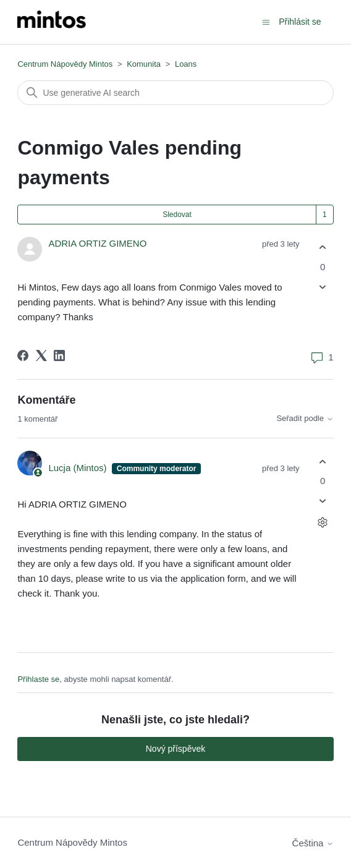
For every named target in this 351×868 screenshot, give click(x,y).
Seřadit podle (305, 419)
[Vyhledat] (175, 93)
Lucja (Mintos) (78, 468)
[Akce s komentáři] (323, 523)
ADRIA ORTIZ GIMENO (97, 243)
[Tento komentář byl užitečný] (323, 462)
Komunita (144, 64)
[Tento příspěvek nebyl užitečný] (323, 287)
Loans (186, 64)
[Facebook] (23, 355)
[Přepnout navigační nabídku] (266, 21)
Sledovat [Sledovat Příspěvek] (177, 215)
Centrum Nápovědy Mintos (65, 64)
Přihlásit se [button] (300, 22)
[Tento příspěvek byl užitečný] (323, 248)
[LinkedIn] (59, 355)
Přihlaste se (38, 679)
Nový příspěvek (175, 749)
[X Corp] (41, 355)
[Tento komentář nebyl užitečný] (323, 501)
